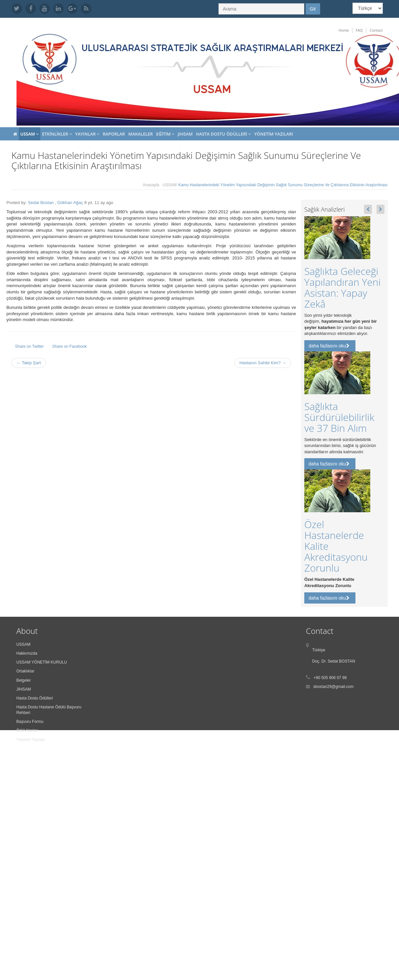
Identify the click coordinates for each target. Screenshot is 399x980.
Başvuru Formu (30, 722)
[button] (368, 209)
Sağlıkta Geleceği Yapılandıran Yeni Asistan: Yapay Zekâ (342, 287)
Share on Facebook (69, 346)
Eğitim (165, 134)
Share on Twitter (30, 346)
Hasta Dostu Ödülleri (224, 134)
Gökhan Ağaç (70, 203)
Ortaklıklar (26, 671)
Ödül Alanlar (27, 730)
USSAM (30, 134)
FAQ (359, 30)
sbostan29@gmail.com (333, 687)
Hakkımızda (27, 653)
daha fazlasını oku (329, 346)
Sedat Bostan (41, 203)
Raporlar (114, 134)
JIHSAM (185, 134)
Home (344, 30)
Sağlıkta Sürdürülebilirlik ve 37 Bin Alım (339, 417)
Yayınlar (87, 134)
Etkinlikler (57, 134)
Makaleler (141, 134)
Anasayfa (151, 185)
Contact (376, 30)
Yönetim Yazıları (274, 134)
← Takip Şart (29, 363)
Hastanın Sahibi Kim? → (263, 363)
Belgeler (24, 680)
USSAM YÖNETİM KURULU (42, 662)
